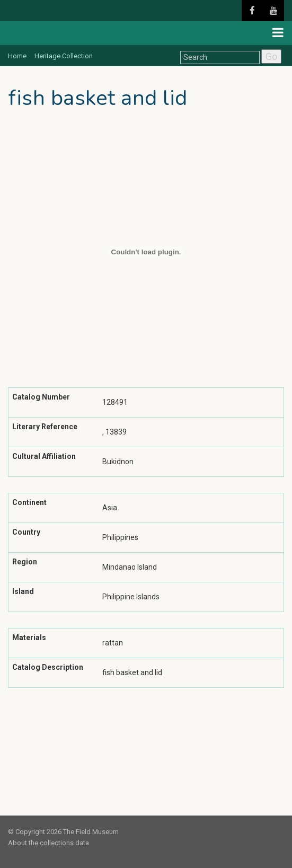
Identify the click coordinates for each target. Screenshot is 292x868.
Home (17, 56)
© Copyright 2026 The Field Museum (63, 832)
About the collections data (48, 843)
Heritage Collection (64, 56)
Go (271, 56)
